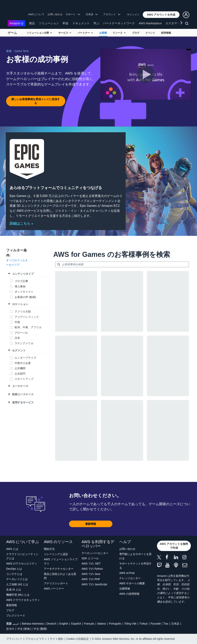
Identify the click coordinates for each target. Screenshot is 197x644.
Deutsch (51, 624)
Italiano (102, 624)
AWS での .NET (91, 564)
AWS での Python (92, 569)
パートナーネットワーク (119, 23)
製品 (32, 23)
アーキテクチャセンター (59, 569)
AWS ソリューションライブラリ (61, 561)
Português (115, 624)
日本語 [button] (92, 14)
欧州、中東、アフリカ (28, 327)
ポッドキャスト (24, 292)
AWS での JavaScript (94, 584)
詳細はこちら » (21, 224)
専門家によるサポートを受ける (135, 556)
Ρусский (156, 624)
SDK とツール (90, 558)
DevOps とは (14, 569)
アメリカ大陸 (23, 312)
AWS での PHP (91, 579)
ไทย (166, 624)
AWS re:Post (127, 573)
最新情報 (12, 605)
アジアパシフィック (27, 317)
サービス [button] (65, 33)
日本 (17, 338)
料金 (66, 23)
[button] (161, 15)
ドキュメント (81, 23)
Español (76, 624)
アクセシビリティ (36, 639)
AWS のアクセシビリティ (22, 564)
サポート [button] (73, 14)
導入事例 (20, 286)
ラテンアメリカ (24, 343)
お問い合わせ (55, 14)
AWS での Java (91, 574)
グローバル (21, 333)
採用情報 (166, 33)
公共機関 (20, 368)
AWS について (36, 14)
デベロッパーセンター (95, 553)
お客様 (103, 33)
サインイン (133, 15)
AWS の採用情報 (129, 594)
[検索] (187, 24)
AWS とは (12, 549)
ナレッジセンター (130, 578)
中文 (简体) (24, 629)
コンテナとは (14, 574)
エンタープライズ (25, 358)
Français (89, 624)
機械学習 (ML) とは (18, 595)
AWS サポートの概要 (132, 583)
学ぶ (96, 23)
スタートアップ (24, 379)
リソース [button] (119, 33)
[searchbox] (122, 264)
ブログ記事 (21, 281)
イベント (150, 33)
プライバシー (14, 639)
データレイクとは (17, 579)
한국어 (10, 629)
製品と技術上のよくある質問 (60, 576)
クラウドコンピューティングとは (22, 556)
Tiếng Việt (130, 624)
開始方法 (49, 549)
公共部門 (20, 374)
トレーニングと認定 (56, 554)
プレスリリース (16, 616)
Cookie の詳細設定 (78, 639)
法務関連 (125, 589)
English (64, 624)
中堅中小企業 (23, 363)
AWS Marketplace (150, 23)
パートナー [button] (85, 33)
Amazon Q (16, 23)
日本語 (175, 624)
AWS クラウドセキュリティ (23, 600)
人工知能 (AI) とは (17, 584)
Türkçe (143, 624)
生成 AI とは (14, 590)
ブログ (136, 33)
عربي (16, 624)
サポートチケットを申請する (135, 566)
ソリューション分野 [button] (39, 33)
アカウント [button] (112, 14)
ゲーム (12, 33)
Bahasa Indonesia (33, 624)
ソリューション (49, 23)
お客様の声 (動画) (25, 297)
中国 (17, 322)
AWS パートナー (54, 589)
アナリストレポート (56, 583)
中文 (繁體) (40, 629)
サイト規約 (57, 639)
